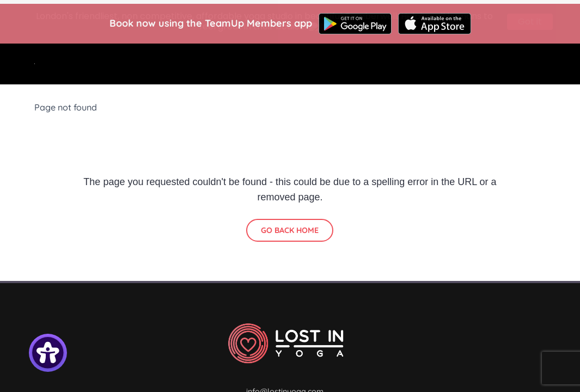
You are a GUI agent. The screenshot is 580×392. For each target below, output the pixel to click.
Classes (261, 65)
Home (166, 65)
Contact (510, 78)
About (423, 65)
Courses (318, 65)
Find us (374, 65)
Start (210, 65)
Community (295, 91)
